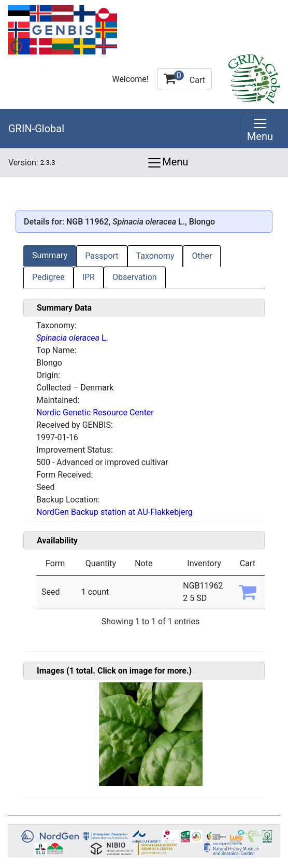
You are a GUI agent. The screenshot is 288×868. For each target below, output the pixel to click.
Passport (102, 256)
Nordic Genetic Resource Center (95, 412)
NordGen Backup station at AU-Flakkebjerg (114, 512)
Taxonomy (155, 256)
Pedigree (48, 277)
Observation (135, 277)
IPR (89, 277)
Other (202, 256)
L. (72, 338)
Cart (184, 78)
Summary (50, 255)
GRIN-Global (36, 129)
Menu (167, 163)
